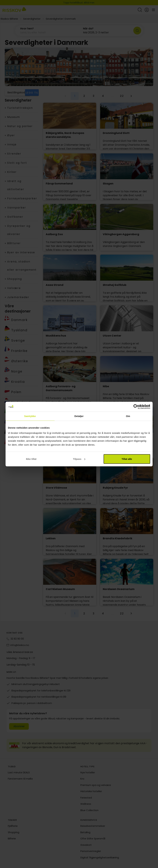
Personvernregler (91, 851)
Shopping (14, 832)
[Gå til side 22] (122, 96)
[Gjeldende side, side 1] (75, 96)
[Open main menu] (153, 10)
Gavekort (86, 845)
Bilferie (12, 838)
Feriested (86, 798)
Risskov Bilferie (9, 19)
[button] (47, 31)
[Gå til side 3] (93, 96)
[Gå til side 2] (84, 96)
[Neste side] (131, 96)
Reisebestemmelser (93, 826)
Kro (82, 779)
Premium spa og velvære (96, 785)
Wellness (86, 804)
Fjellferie (13, 826)
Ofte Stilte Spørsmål (93, 838)
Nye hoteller (88, 772)
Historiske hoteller (91, 791)
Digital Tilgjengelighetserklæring (100, 857)
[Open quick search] (140, 10)
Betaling (85, 832)
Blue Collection (89, 810)
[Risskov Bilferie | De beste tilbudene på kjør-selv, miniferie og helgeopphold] (14, 10)
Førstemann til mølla (20, 779)
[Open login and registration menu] (147, 10)
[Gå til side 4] (103, 96)
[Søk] (137, 31)
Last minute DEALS (19, 772)
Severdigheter (32, 19)
